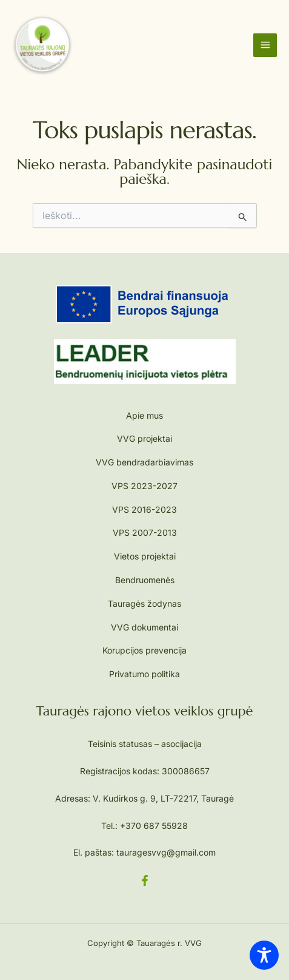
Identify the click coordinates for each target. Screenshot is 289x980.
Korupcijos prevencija (144, 650)
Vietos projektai (145, 556)
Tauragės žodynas (144, 603)
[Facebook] (145, 880)
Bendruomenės (145, 580)
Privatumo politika (144, 674)
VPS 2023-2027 (144, 486)
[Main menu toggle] (265, 45)
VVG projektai (144, 438)
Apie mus (144, 415)
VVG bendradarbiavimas (144, 462)
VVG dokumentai (144, 627)
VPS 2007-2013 (145, 532)
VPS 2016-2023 (144, 509)
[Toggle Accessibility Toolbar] (264, 955)
